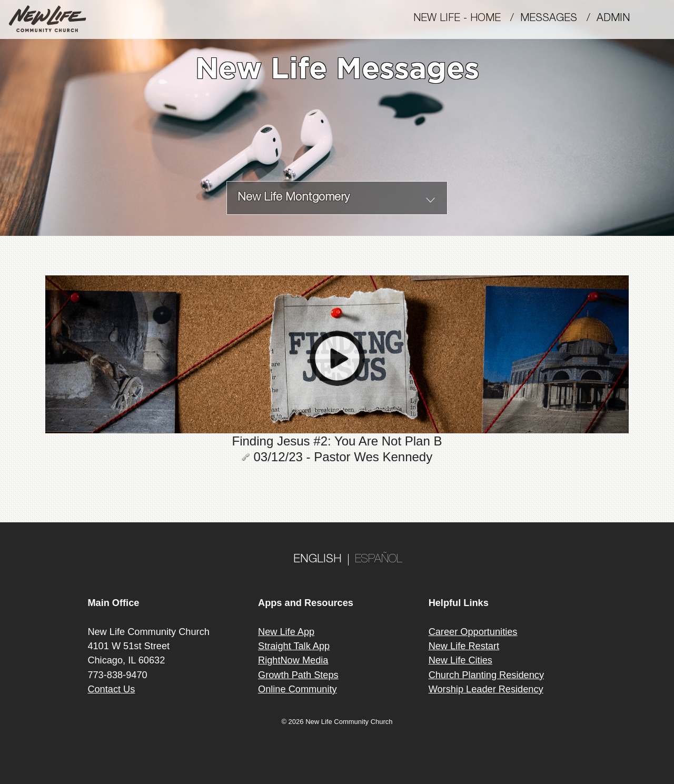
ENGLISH (318, 560)
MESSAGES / (558, 19)
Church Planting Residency (486, 675)
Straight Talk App (294, 646)
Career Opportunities (473, 632)
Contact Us (111, 689)
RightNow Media (293, 660)
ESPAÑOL (379, 560)
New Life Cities (460, 660)
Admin (618, 19)
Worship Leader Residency (486, 689)
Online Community (298, 689)
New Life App (286, 632)
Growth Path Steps (298, 675)
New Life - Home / (467, 19)
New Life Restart (464, 646)
